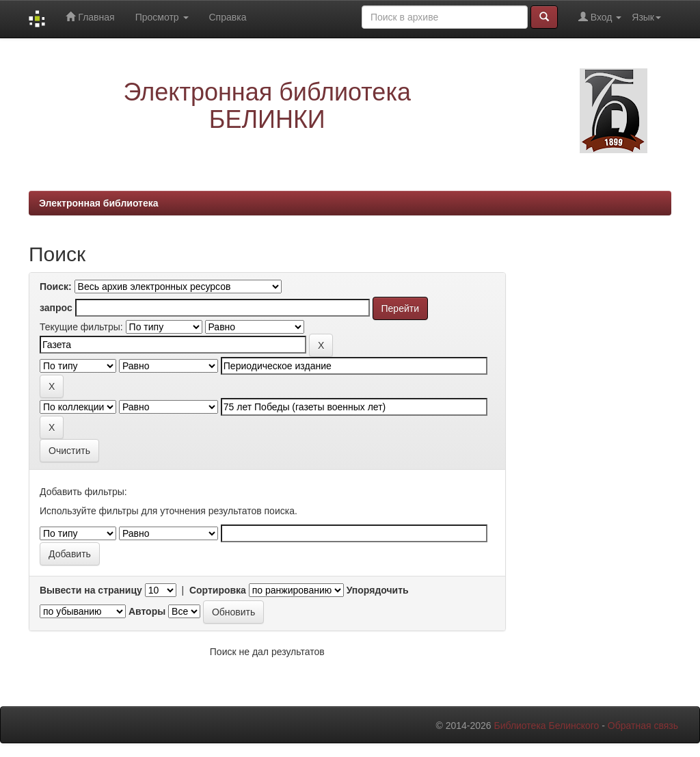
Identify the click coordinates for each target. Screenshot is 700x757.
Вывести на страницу (91, 590)
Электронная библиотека (99, 203)
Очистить (69, 451)
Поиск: (56, 287)
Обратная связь (643, 726)
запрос (56, 308)
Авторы (147, 611)
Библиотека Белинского (546, 726)
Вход (600, 17)
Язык (646, 17)
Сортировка (218, 590)
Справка (228, 17)
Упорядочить (378, 590)
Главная (90, 17)
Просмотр (162, 17)
